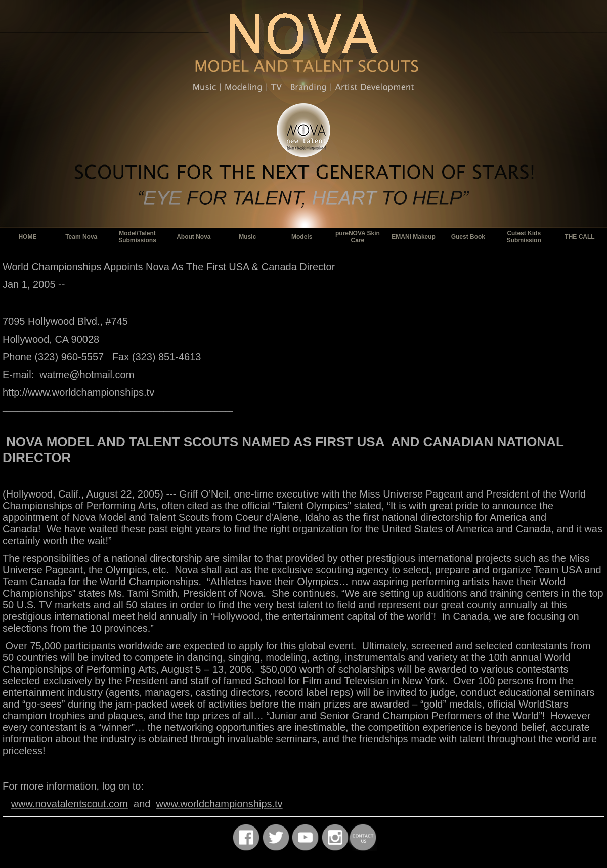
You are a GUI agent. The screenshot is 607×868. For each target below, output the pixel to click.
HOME (27, 237)
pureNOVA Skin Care (358, 237)
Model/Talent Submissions (137, 237)
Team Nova (81, 237)
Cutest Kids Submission (524, 237)
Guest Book (468, 237)
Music (247, 237)
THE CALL (579, 237)
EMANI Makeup (414, 237)
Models (302, 237)
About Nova (193, 237)
